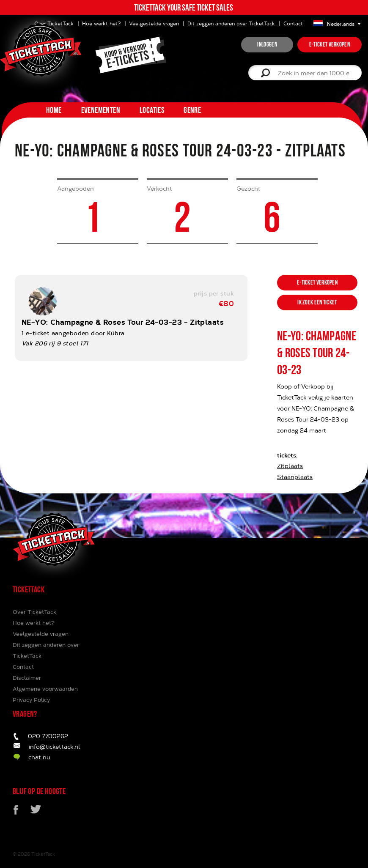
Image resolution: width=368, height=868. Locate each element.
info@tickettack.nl (55, 746)
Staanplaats (295, 477)
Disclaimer (27, 678)
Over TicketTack (34, 612)
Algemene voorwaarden (45, 689)
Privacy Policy (31, 700)
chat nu (39, 757)
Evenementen (101, 110)
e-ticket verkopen (330, 44)
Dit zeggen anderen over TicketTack (231, 23)
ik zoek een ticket (317, 302)
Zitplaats (290, 466)
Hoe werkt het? (34, 623)
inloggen (267, 44)
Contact (293, 23)
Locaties (152, 110)
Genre (192, 110)
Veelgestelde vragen (154, 23)
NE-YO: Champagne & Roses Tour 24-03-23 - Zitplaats (123, 322)
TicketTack (43, 854)
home (54, 110)
